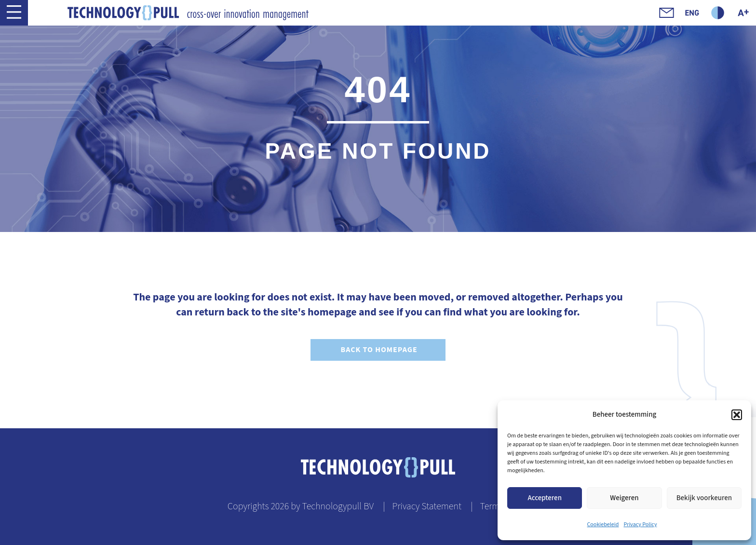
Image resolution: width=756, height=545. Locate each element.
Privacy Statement (427, 506)
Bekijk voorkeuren (704, 498)
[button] (737, 415)
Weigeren (624, 498)
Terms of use (504, 506)
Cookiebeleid (603, 525)
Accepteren (545, 498)
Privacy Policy (640, 525)
